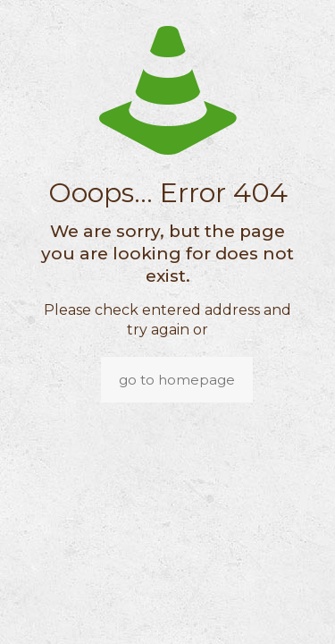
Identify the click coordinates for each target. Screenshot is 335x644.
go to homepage (177, 380)
